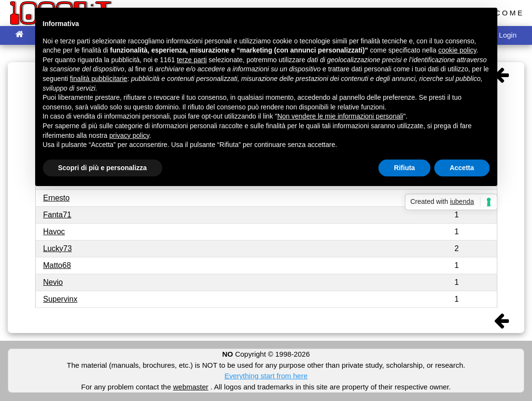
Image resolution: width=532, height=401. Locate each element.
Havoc (54, 232)
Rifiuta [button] (404, 168)
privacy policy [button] (129, 135)
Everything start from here (266, 376)
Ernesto (57, 198)
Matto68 (57, 265)
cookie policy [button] (457, 50)
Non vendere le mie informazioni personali (340, 116)
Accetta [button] (462, 168)
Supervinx (60, 299)
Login (508, 35)
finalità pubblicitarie (98, 79)
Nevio (53, 282)
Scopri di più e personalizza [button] (103, 168)
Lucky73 (58, 248)
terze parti (192, 60)
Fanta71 (58, 215)
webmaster (190, 387)
